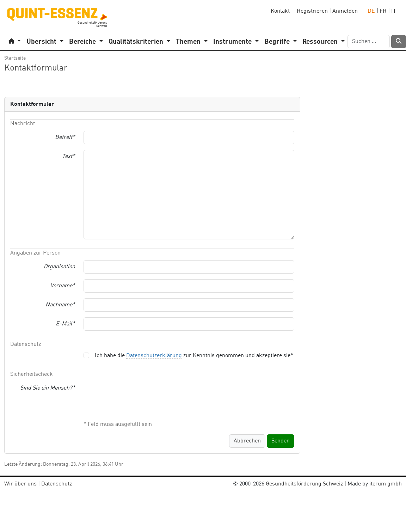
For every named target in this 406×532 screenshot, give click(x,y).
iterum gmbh (386, 484)
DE (371, 11)
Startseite (15, 58)
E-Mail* (65, 324)
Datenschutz (57, 484)
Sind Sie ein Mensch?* (48, 388)
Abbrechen (247, 441)
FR (383, 11)
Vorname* (63, 286)
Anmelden (345, 11)
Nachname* (60, 305)
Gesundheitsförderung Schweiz (304, 484)
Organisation (59, 267)
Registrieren (312, 11)
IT (394, 11)
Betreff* (65, 137)
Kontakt (280, 11)
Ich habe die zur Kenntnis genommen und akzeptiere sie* (194, 356)
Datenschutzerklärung (154, 356)
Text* (69, 157)
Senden (281, 441)
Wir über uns (20, 484)
